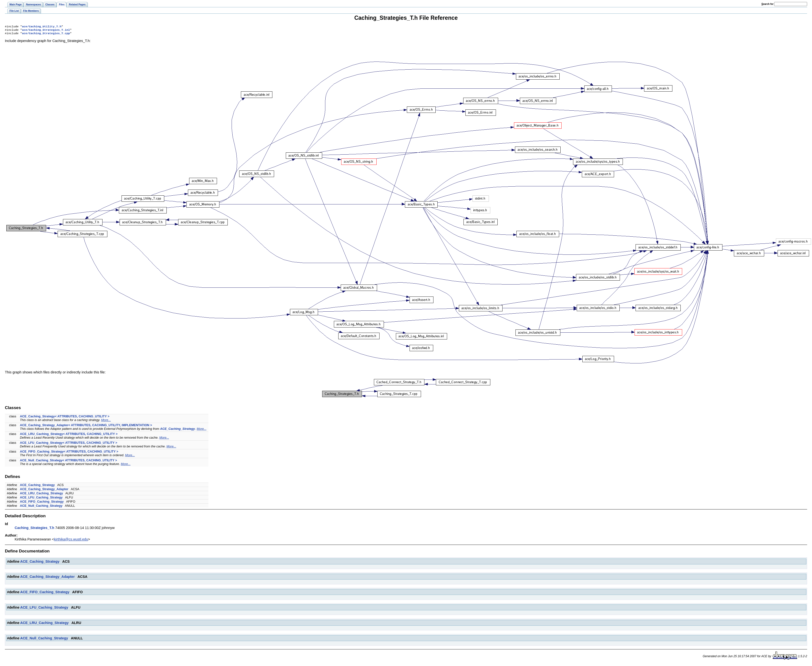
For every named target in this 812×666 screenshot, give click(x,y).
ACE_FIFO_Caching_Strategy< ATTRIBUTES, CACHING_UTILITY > (69, 453)
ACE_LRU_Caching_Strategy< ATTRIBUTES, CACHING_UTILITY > (69, 435)
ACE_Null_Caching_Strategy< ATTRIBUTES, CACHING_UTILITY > (69, 462)
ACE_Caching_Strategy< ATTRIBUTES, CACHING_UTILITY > (65, 418)
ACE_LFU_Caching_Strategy (41, 499)
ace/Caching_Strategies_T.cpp (46, 35)
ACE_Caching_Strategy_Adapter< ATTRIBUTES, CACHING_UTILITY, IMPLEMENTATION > (86, 427)
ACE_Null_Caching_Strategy (41, 507)
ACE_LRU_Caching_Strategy (41, 495)
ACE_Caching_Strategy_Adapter (44, 491)
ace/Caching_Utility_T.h (42, 27)
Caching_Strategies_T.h (34, 529)
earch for (767, 4)
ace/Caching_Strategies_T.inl (46, 31)
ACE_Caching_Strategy (178, 430)
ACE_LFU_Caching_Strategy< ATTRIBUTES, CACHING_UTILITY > (69, 444)
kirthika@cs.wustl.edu (71, 541)
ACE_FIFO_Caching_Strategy (42, 503)
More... (106, 421)
